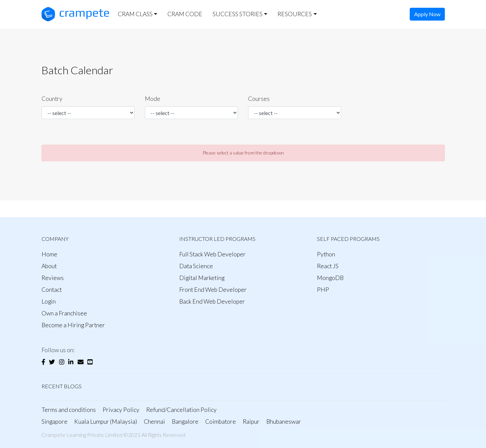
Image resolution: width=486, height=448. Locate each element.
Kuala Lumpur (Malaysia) (106, 422)
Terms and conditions (69, 410)
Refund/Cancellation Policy (181, 410)
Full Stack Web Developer (212, 254)
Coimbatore (221, 422)
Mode (153, 99)
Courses (259, 99)
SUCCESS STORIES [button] (238, 14)
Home (49, 254)
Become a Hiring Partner (73, 325)
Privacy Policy (121, 410)
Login (49, 301)
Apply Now (427, 14)
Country (52, 99)
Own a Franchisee (64, 313)
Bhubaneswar (284, 422)
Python (326, 254)
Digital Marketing (202, 278)
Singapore (55, 422)
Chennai (154, 422)
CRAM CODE (185, 14)
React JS (328, 266)
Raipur (251, 422)
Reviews (53, 278)
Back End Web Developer (212, 301)
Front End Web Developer (213, 290)
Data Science (196, 266)
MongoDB (330, 278)
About (49, 266)
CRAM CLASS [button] (135, 14)
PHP (323, 290)
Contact (52, 290)
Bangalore (185, 422)
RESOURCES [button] (295, 14)
